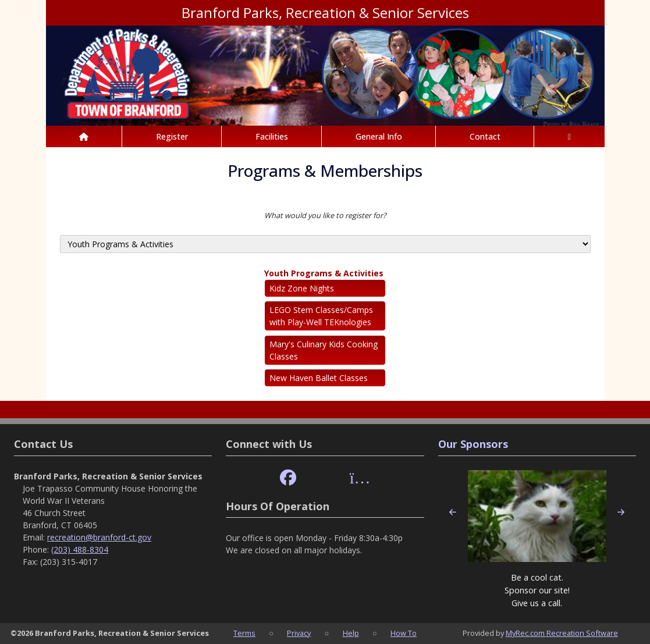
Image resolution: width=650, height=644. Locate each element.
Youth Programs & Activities (324, 273)
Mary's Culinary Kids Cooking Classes (324, 350)
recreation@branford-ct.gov (99, 537)
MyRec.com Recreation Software (562, 633)
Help (351, 633)
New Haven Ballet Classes (319, 378)
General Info (379, 136)
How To (404, 633)
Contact (485, 136)
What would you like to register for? (325, 215)
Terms (244, 633)
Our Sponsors (473, 444)
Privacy (299, 633)
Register (172, 136)
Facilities (272, 136)
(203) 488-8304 (80, 549)
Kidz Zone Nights (302, 288)
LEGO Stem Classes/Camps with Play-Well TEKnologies (321, 316)
